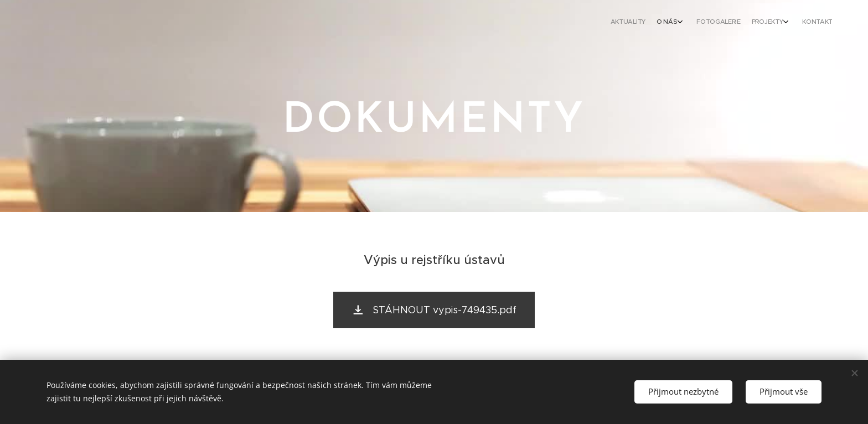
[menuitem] (773, 23)
